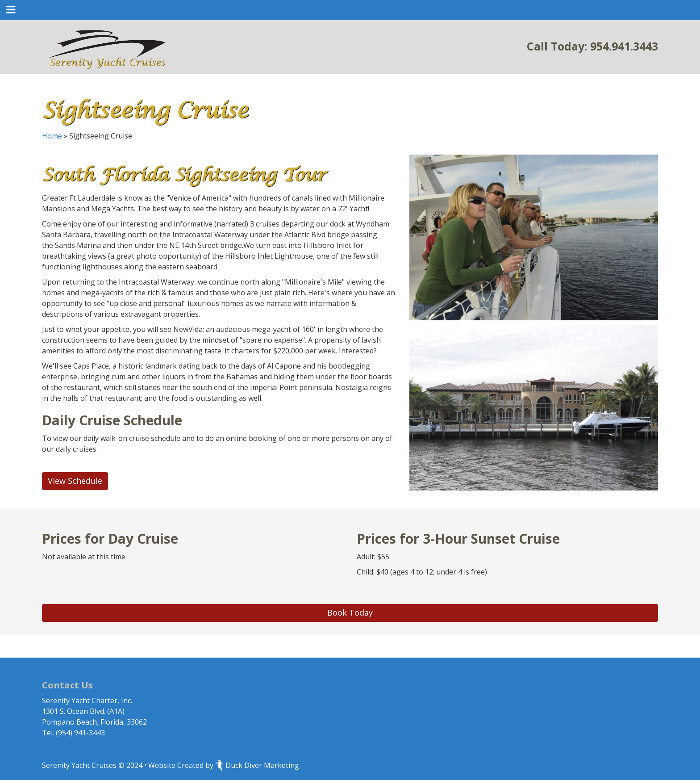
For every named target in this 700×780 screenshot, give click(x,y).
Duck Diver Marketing (257, 765)
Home (52, 136)
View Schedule (75, 481)
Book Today (350, 612)
